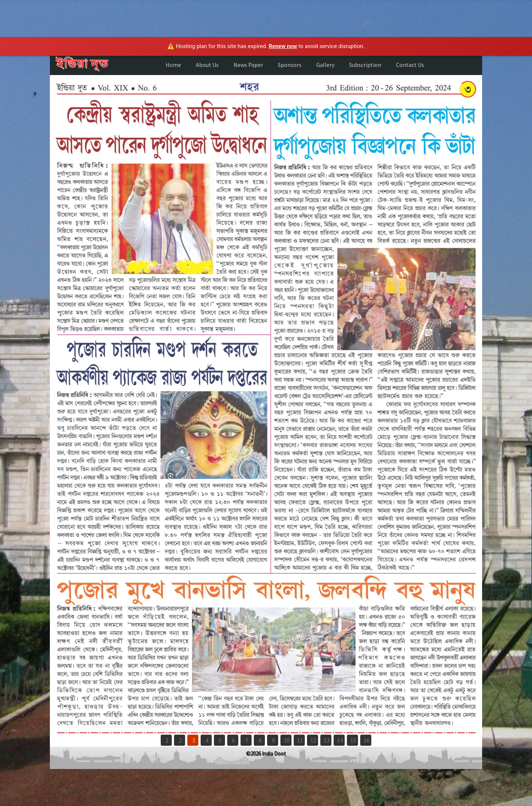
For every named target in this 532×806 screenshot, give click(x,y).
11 (300, 740)
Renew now (283, 46)
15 (353, 740)
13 (327, 740)
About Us (207, 65)
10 (287, 740)
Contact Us (410, 65)
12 (313, 740)
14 (340, 740)
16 (366, 740)
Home (173, 65)
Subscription (365, 65)
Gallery (325, 65)
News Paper (248, 65)
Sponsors (290, 65)
